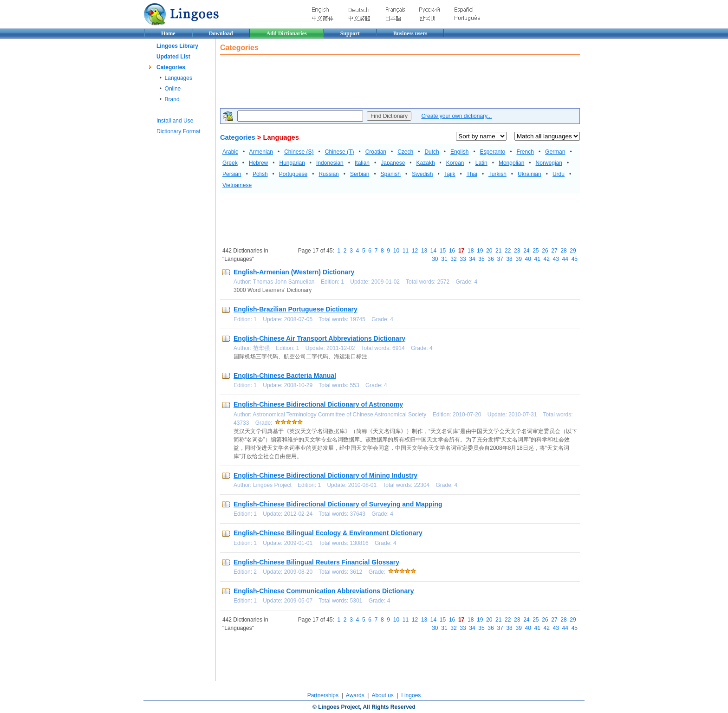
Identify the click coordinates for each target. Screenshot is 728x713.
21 (498, 251)
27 (554, 251)
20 (489, 251)
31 (444, 259)
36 (491, 259)
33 (463, 259)
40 (528, 259)
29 (573, 251)
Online (173, 89)
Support (350, 33)
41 (537, 259)
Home (168, 33)
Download (221, 33)
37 (500, 259)
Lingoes (411, 695)
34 (472, 259)
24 (526, 251)
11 (406, 251)
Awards (355, 695)
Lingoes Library (177, 46)
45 (575, 259)
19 (480, 251)
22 (508, 251)
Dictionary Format (179, 131)
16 (452, 251)
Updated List (173, 57)
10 (396, 251)
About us (382, 695)
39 (518, 259)
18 (471, 251)
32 (453, 259)
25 (536, 251)
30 (435, 259)
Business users (410, 33)
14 (433, 251)
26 (545, 251)
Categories (171, 67)
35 (481, 259)
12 (415, 251)
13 (424, 251)
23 (517, 251)
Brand (172, 99)
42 (547, 259)
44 (565, 259)
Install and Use (175, 121)
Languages (179, 78)
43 (556, 259)
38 (509, 259)
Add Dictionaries (287, 33)
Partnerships (323, 695)
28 (563, 251)
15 (443, 251)
